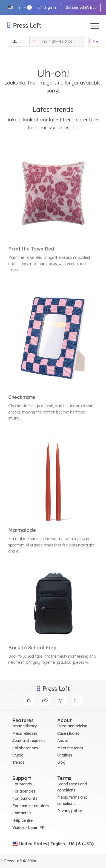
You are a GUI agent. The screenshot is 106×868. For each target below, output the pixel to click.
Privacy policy (70, 811)
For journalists (25, 798)
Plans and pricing (72, 726)
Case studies (68, 733)
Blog (61, 762)
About (63, 741)
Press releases (25, 733)
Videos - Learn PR (28, 828)
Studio (18, 755)
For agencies (24, 791)
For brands (22, 784)
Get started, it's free (81, 8)
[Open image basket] (94, 41)
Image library (24, 726)
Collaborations (25, 748)
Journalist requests (29, 741)
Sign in (46, 7)
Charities (65, 755)
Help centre (22, 820)
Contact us (22, 813)
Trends (18, 762)
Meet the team (70, 748)
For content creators (30, 806)
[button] (10, 7)
